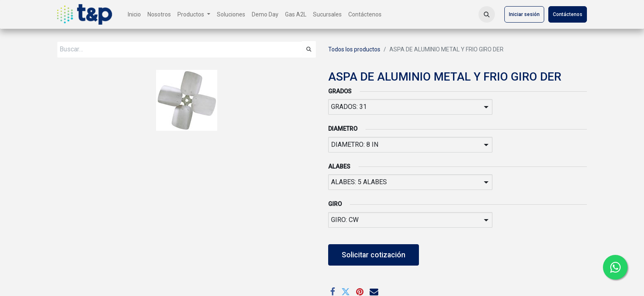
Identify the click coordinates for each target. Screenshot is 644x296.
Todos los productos (354, 49)
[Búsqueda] (309, 49)
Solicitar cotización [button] (374, 255)
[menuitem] (134, 15)
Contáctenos (568, 14)
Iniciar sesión (524, 14)
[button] (487, 14)
